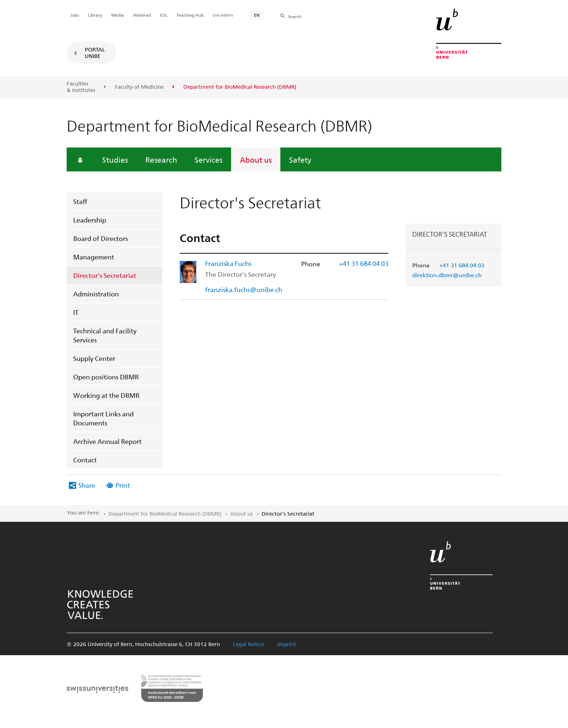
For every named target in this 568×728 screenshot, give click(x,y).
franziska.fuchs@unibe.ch (244, 289)
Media (118, 15)
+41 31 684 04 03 (462, 265)
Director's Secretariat (105, 275)
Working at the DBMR (106, 395)
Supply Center (94, 358)
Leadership (90, 220)
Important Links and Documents (103, 418)
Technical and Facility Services (105, 335)
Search (295, 16)
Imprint (287, 644)
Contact (85, 460)
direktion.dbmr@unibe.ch (447, 275)
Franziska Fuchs (228, 263)
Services (208, 159)
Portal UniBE (95, 53)
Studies (115, 159)
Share (87, 485)
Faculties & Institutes (81, 87)
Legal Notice (248, 644)
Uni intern (223, 15)
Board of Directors (101, 238)
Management (94, 257)
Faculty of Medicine (139, 87)
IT (76, 312)
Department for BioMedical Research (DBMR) (165, 513)
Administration (96, 294)
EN (257, 15)
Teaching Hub (190, 15)
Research (161, 159)
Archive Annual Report (107, 441)
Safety (300, 159)
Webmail (142, 15)
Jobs (75, 15)
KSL (164, 15)
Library (95, 15)
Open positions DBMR (106, 377)
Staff (80, 201)
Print (123, 485)
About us (256, 159)
